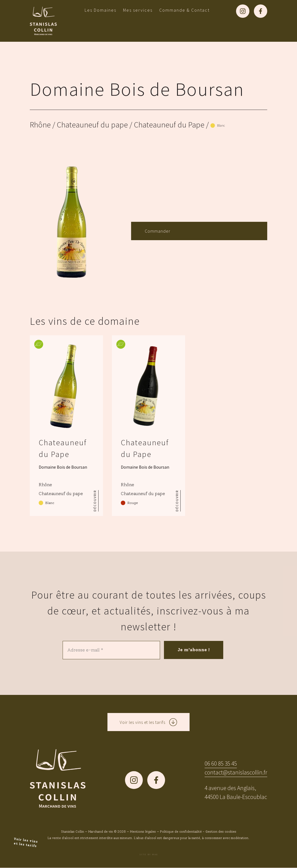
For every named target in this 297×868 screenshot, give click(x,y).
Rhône (40, 125)
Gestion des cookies (221, 832)
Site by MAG (149, 855)
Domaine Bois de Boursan (137, 89)
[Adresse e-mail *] (111, 650)
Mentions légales (143, 832)
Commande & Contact (184, 10)
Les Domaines (100, 10)
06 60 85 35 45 (221, 764)
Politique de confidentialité (181, 832)
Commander (158, 231)
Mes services (138, 10)
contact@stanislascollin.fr (236, 772)
